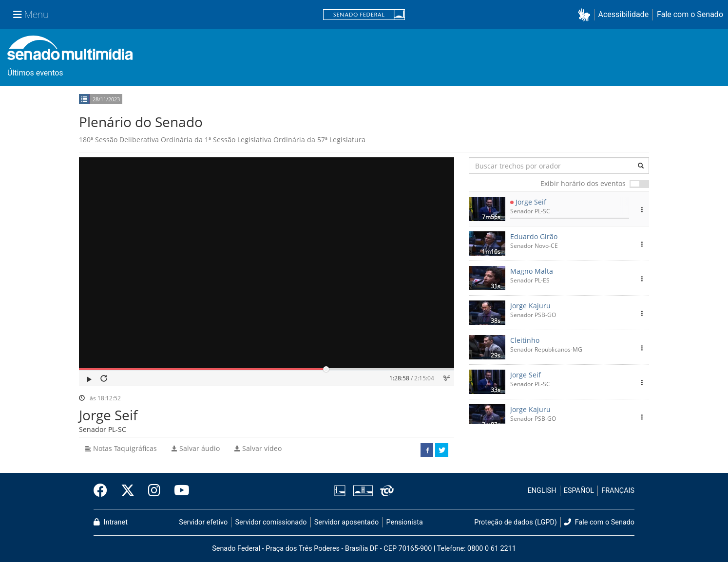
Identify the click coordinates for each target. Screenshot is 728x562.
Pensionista (405, 522)
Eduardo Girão (534, 236)
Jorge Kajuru (530, 306)
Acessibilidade (624, 14)
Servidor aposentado (346, 522)
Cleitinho (525, 340)
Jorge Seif (531, 202)
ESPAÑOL (579, 491)
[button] (586, 15)
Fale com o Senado (690, 14)
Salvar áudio (196, 448)
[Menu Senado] (31, 15)
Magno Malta (532, 271)
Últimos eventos (35, 73)
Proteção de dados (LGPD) (516, 522)
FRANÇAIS (618, 491)
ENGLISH (542, 491)
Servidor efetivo (203, 522)
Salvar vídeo (258, 448)
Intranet (111, 522)
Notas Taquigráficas (121, 448)
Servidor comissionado (271, 522)
